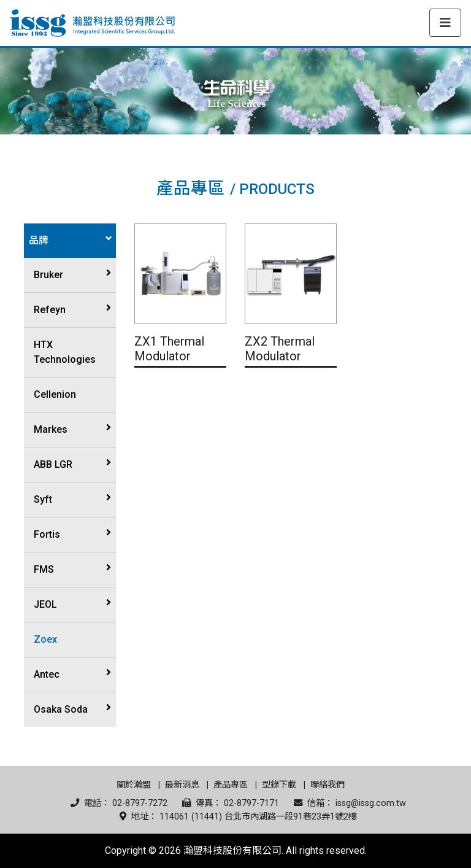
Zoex (45, 639)
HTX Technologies (65, 352)
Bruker (48, 275)
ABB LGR (53, 464)
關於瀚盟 (134, 785)
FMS (44, 569)
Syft (43, 499)
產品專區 (231, 785)
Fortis (47, 534)
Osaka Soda (61, 709)
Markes (51, 429)
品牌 (39, 240)
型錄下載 (279, 785)
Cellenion (55, 394)
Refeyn (50, 310)
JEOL (45, 604)
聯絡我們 (327, 785)
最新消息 (182, 785)
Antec (47, 674)
